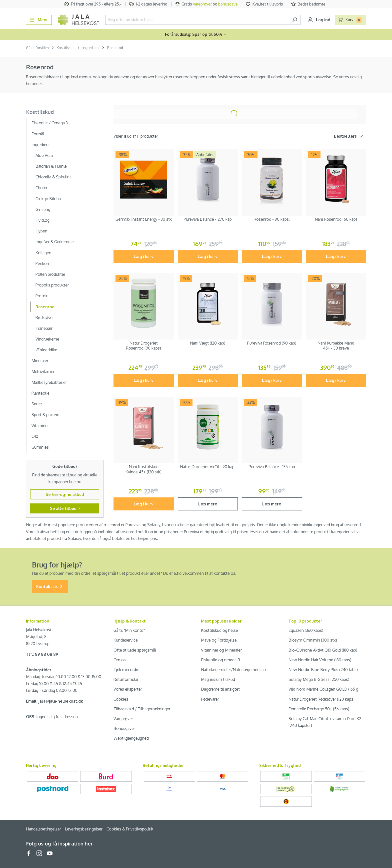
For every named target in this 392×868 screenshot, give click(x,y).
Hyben (41, 231)
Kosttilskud (40, 112)
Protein (42, 296)
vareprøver (202, 4)
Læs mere (208, 504)
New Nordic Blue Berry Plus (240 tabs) (323, 670)
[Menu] (39, 20)
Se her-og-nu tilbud (65, 494)
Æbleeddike (46, 350)
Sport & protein (45, 415)
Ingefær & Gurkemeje (55, 242)
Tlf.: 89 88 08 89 (42, 654)
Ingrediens (41, 145)
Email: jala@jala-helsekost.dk (54, 701)
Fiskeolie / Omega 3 (50, 123)
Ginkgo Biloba (48, 199)
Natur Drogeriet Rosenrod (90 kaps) (143, 346)
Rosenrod (45, 307)
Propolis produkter (52, 285)
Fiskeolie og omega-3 (220, 660)
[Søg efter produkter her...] (197, 20)
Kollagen (43, 253)
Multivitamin (43, 372)
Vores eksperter (128, 689)
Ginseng (43, 209)
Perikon (42, 263)
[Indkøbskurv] (351, 20)
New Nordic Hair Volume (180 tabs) (320, 660)
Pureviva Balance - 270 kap (208, 219)
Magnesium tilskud (218, 679)
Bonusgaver (124, 728)
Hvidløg (42, 220)
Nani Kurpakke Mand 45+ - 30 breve (336, 346)
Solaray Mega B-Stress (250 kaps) (319, 679)
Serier (37, 404)
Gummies (40, 447)
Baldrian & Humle (51, 166)
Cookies (121, 699)
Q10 (35, 436)
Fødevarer (210, 699)
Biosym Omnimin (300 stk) (313, 640)
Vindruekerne (47, 339)
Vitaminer (40, 426)
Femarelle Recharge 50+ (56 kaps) (319, 709)
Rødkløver (45, 318)
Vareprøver (123, 719)
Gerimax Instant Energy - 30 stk (144, 219)
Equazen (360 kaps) (306, 630)
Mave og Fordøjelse (219, 640)
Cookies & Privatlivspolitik (130, 829)
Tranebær (44, 328)
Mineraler (40, 361)
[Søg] (295, 20)
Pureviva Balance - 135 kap (272, 467)
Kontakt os (50, 587)
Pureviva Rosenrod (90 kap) (272, 343)
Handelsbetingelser (43, 829)
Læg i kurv (144, 256)
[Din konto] (319, 20)
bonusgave (228, 4)
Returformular (126, 679)
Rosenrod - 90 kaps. (272, 219)
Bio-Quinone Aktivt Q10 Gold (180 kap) (323, 650)
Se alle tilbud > (65, 508)
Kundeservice (126, 640)
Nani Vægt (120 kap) (208, 343)
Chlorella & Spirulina (53, 177)
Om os (120, 660)
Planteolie (40, 393)
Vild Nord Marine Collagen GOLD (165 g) (324, 689)
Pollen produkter (50, 274)
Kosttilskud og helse (219, 630)
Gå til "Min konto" (129, 630)
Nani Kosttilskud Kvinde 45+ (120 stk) (143, 469)
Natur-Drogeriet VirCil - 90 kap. (208, 467)
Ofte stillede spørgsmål (135, 650)
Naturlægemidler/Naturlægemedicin (233, 670)
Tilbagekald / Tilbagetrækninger (142, 709)
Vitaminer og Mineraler (221, 650)
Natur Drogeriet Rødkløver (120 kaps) (321, 699)
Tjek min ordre (126, 670)
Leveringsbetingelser (84, 829)
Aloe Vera (44, 155)
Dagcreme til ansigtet (220, 689)
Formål (38, 134)
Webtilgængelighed (131, 738)
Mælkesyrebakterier (49, 382)
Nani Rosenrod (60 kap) (336, 219)
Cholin (41, 188)
